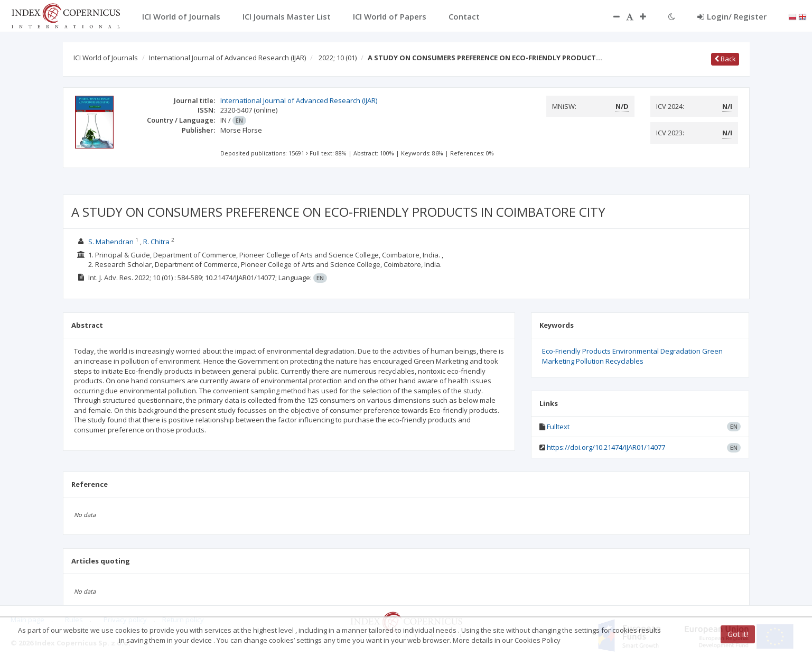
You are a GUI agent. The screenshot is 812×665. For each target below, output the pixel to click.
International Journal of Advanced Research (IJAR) (227, 58)
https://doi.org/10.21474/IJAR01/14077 (606, 447)
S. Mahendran (111, 242)
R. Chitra (156, 242)
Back (725, 59)
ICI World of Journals (106, 58)
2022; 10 (338, 58)
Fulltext (558, 427)
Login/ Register (732, 16)
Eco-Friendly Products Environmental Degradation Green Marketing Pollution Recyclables (632, 356)
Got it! (738, 634)
